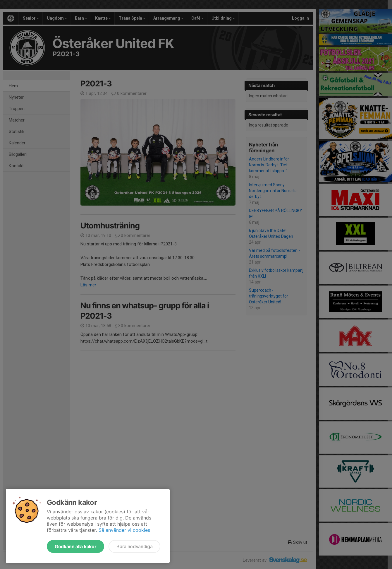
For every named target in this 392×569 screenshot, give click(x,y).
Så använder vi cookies (124, 530)
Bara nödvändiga (134, 546)
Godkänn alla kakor (75, 546)
